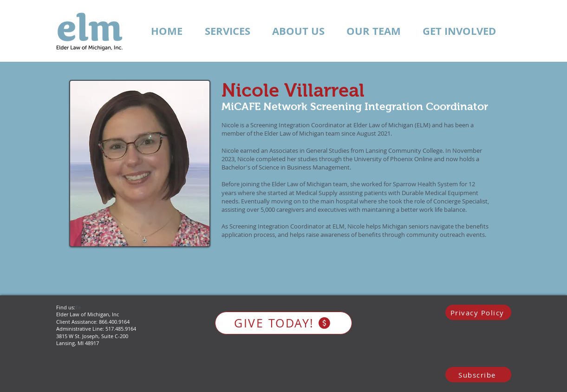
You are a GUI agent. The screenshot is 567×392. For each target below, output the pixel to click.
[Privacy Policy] (478, 312)
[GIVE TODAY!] (283, 323)
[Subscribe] (478, 375)
